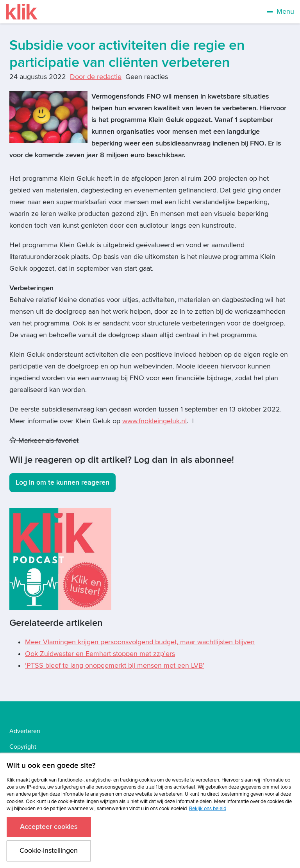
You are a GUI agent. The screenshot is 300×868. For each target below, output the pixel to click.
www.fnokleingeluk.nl (154, 421)
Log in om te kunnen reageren (62, 483)
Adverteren (25, 731)
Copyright (23, 747)
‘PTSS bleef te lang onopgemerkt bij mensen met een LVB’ (115, 666)
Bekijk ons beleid (208, 809)
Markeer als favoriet (44, 441)
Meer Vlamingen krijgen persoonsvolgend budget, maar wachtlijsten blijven (140, 642)
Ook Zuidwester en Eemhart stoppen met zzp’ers (100, 654)
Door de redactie (96, 77)
